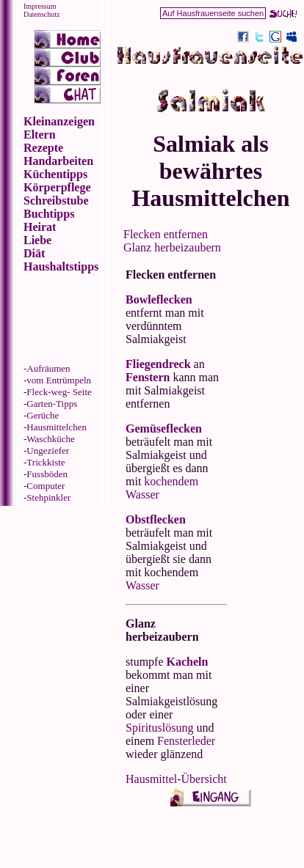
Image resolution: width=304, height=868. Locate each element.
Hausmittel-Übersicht (176, 779)
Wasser (142, 585)
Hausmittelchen (57, 427)
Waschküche (50, 439)
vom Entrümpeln (59, 380)
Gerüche (43, 415)
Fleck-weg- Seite (59, 392)
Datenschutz (41, 14)
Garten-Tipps (52, 404)
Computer (46, 486)
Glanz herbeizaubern (172, 247)
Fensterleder (186, 741)
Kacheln (188, 662)
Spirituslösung (159, 728)
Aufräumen (48, 368)
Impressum (40, 6)
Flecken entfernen (166, 234)
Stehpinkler (48, 497)
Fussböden (47, 474)
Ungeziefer (48, 450)
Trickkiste (46, 462)
